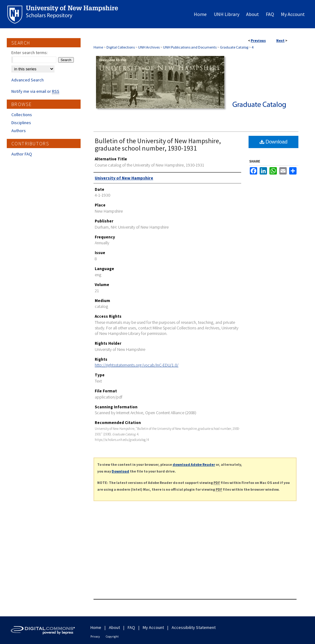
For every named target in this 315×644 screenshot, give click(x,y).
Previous (258, 40)
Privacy (95, 636)
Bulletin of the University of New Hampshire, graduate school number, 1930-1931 (158, 144)
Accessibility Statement (194, 627)
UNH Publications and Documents (190, 47)
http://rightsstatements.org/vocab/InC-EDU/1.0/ (137, 365)
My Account (153, 627)
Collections (22, 115)
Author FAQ (22, 154)
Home (98, 47)
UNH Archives (149, 47)
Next (280, 40)
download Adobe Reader (194, 464)
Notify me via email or (35, 91)
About (114, 627)
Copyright (112, 636)
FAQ (131, 627)
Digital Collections (121, 47)
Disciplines (21, 123)
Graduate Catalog (234, 47)
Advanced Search (28, 80)
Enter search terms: (30, 53)
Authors (19, 131)
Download (274, 142)
